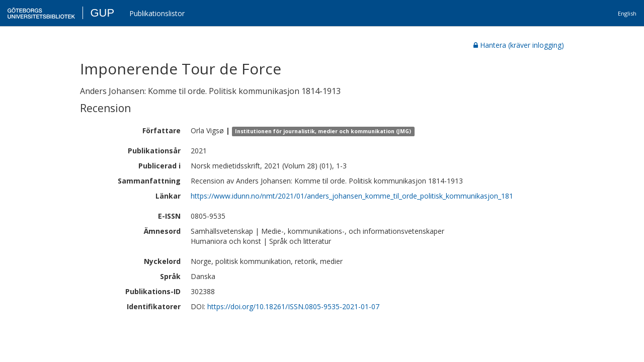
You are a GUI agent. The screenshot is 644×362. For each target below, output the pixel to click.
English (627, 13)
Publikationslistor (157, 13)
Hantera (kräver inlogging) (519, 45)
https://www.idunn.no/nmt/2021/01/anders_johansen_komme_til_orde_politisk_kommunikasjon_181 (352, 196)
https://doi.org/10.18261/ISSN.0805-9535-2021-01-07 (293, 306)
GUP (102, 13)
